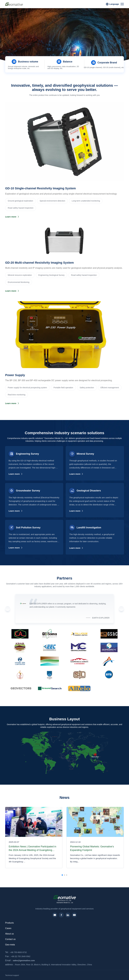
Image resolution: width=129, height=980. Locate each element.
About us (9, 934)
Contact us (10, 939)
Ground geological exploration (20, 201)
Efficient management (110, 388)
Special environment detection (52, 201)
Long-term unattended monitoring (86, 201)
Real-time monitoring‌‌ (17, 395)
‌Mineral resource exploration (20, 275)
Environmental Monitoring (19, 282)
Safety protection (87, 388)
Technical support (12, 975)
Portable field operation (63, 388)
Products (9, 923)
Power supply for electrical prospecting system (27, 388)
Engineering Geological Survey (51, 275)
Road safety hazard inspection (21, 208)
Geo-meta (10, 945)
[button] (62, 53)
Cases (8, 928)
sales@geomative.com (19, 960)
